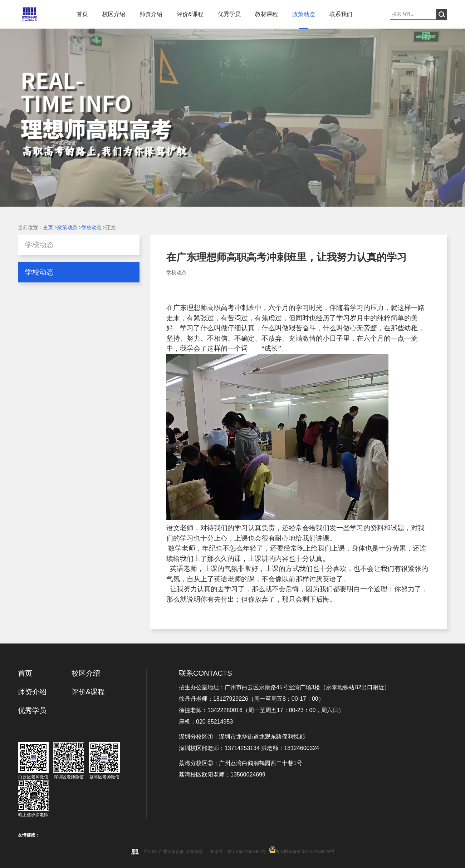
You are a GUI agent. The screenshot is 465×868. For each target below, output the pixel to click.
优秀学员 (229, 14)
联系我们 (341, 14)
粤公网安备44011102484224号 (305, 852)
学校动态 (92, 227)
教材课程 (266, 14)
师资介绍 (151, 14)
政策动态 (304, 14)
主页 (48, 227)
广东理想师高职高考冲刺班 (214, 308)
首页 (82, 14)
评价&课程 (190, 14)
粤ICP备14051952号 (247, 852)
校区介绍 (114, 14)
